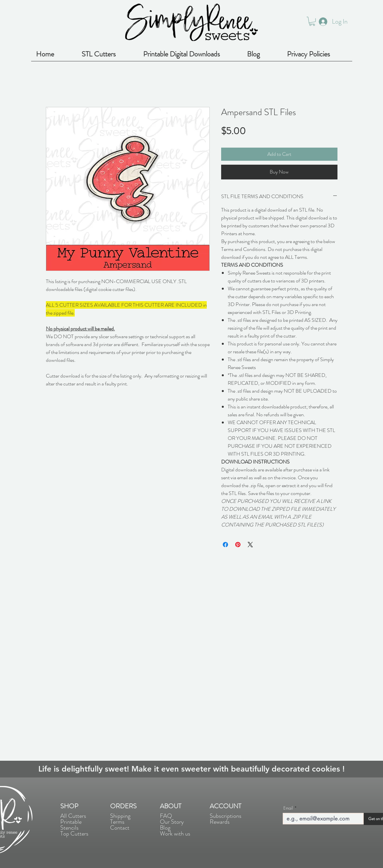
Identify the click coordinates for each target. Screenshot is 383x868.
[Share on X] (250, 545)
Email (288, 808)
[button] (312, 21)
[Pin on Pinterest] (238, 545)
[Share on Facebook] (225, 545)
